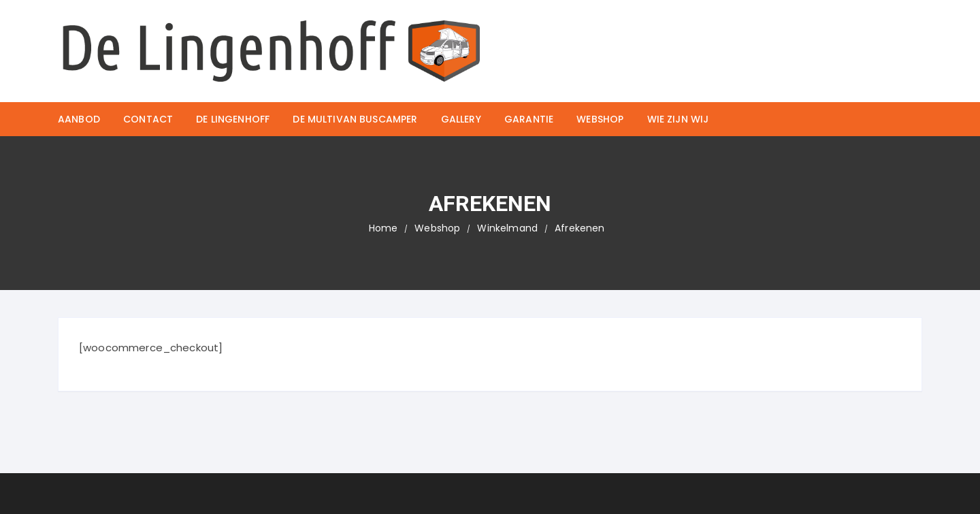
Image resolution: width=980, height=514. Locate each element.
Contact (148, 119)
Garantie (529, 119)
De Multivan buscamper (355, 119)
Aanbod (79, 119)
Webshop (600, 119)
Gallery (461, 119)
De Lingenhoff (233, 119)
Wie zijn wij (678, 119)
